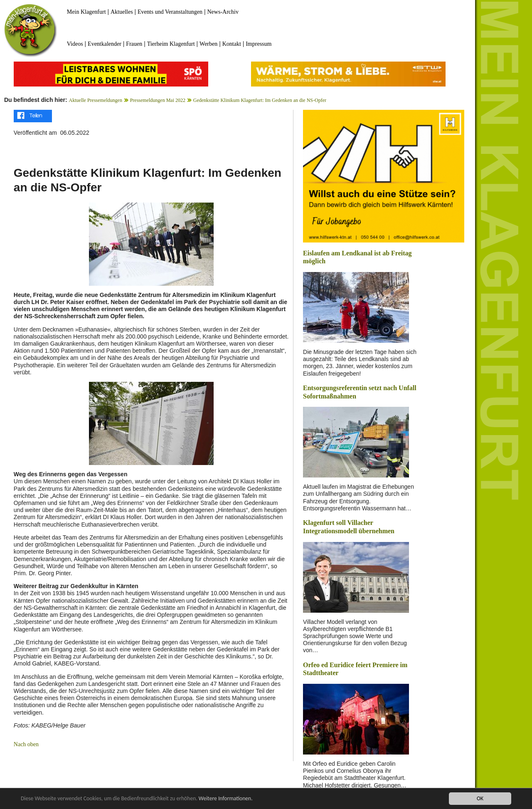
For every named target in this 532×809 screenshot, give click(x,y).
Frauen (134, 44)
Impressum (259, 44)
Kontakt (232, 44)
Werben (208, 44)
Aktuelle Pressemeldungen (96, 100)
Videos (75, 44)
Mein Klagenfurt (86, 12)
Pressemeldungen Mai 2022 (158, 100)
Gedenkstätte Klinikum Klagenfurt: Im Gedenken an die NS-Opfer (260, 100)
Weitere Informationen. (226, 799)
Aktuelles (122, 12)
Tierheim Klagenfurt (171, 44)
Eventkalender (105, 44)
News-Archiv (223, 12)
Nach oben (26, 744)
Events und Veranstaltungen (170, 12)
